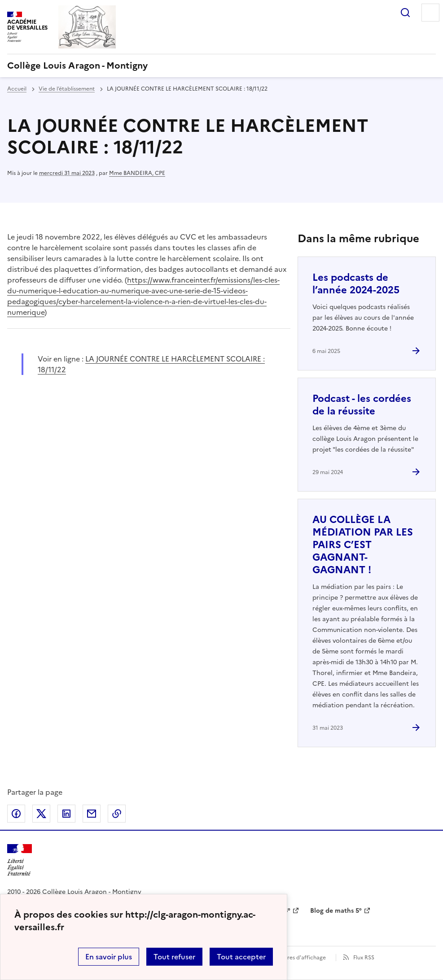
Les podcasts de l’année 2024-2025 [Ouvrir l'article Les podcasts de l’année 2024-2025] (356, 284)
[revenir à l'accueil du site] (221, 65)
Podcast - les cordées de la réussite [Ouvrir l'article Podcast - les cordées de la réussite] (362, 405)
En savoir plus (109, 957)
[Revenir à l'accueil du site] (20, 860)
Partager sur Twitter (41, 814)
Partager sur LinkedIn (66, 814)
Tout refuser (174, 957)
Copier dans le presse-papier (117, 814)
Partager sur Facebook (16, 814)
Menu (430, 13)
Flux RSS (364, 958)
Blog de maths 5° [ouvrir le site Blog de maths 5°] (336, 911)
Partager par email (92, 814)
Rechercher (405, 13)
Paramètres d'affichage (296, 958)
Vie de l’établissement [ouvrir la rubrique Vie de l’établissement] (67, 89)
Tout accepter (241, 957)
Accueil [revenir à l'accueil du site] (17, 89)
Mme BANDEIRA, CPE (137, 173)
